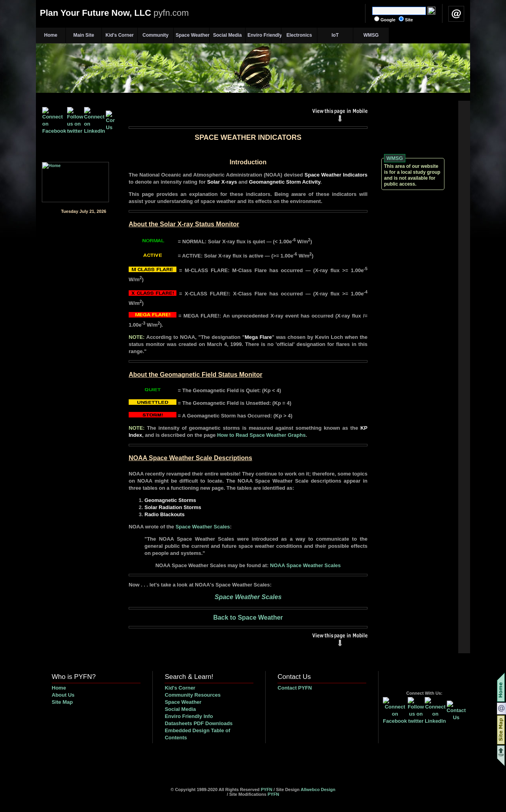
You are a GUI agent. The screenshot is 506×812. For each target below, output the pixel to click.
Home (51, 35)
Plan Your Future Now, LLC (114, 13)
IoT (335, 35)
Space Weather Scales (203, 527)
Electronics (299, 35)
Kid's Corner (120, 35)
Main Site (84, 35)
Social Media (228, 35)
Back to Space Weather (248, 617)
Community (156, 35)
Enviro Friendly (264, 35)
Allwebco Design (318, 789)
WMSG (371, 35)
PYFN (267, 789)
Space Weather (192, 35)
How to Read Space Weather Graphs (261, 435)
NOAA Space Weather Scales (305, 565)
